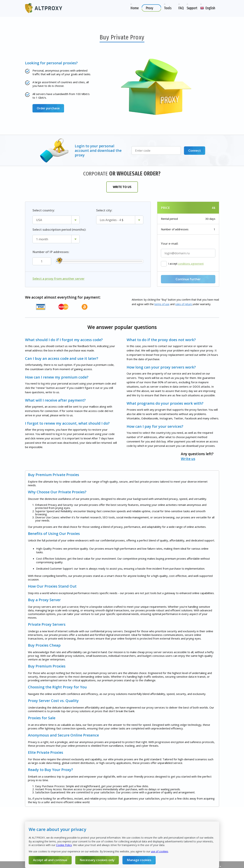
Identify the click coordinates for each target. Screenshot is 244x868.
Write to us (122, 187)
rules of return (184, 304)
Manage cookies (139, 860)
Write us (188, 459)
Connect (195, 150)
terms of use (162, 304)
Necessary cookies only (97, 860)
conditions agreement (191, 264)
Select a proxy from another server (59, 279)
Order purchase (48, 108)
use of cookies (160, 851)
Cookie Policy (64, 845)
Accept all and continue (50, 860)
